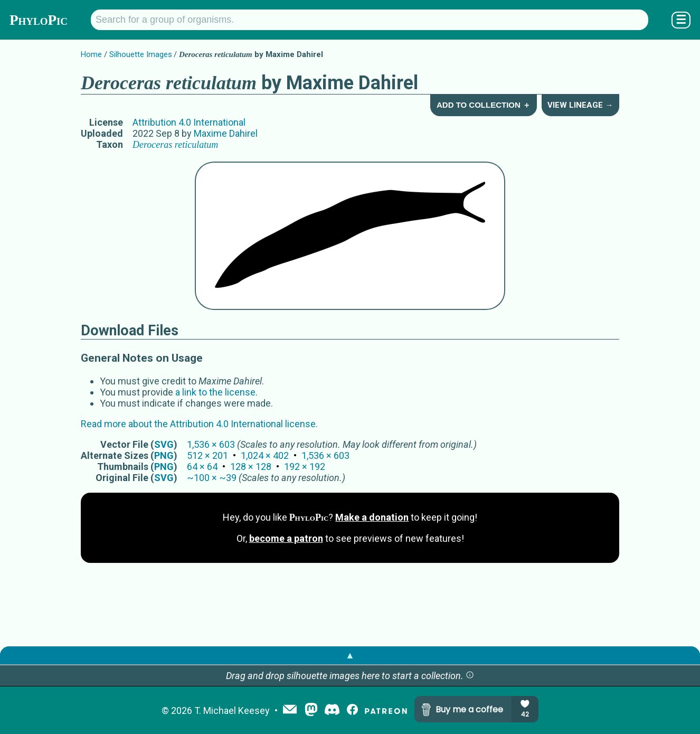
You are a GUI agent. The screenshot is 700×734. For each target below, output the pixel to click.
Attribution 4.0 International (189, 122)
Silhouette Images (141, 54)
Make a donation (372, 517)
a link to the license (215, 392)
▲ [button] (350, 655)
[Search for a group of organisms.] (370, 20)
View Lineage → (580, 105)
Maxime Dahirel (226, 133)
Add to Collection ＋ (484, 105)
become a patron (286, 538)
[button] (470, 676)
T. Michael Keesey (232, 711)
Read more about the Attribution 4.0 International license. (199, 424)
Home (91, 54)
